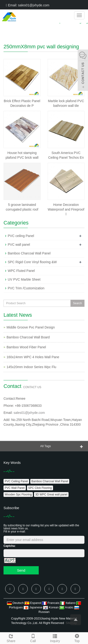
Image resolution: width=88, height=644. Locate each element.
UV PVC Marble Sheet (24, 279)
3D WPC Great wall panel (51, 494)
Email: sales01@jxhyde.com (28, 5)
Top (77, 638)
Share (11, 638)
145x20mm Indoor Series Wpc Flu (31, 367)
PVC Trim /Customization (26, 288)
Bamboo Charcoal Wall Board (28, 337)
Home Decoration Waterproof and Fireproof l (66, 209)
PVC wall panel (19, 245)
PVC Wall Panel (15, 488)
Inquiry (55, 638)
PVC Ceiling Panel (16, 481)
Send (21, 570)
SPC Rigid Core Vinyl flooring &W (32, 262)
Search (77, 303)
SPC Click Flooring (40, 488)
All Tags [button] (45, 446)
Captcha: (10, 546)
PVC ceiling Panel (21, 236)
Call (33, 638)
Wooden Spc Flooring (18, 494)
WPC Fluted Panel (21, 271)
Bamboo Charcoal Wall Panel (29, 253)
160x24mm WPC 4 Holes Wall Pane (33, 357)
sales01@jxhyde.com (29, 413)
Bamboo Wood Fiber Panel (26, 347)
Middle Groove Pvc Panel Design (31, 327)
